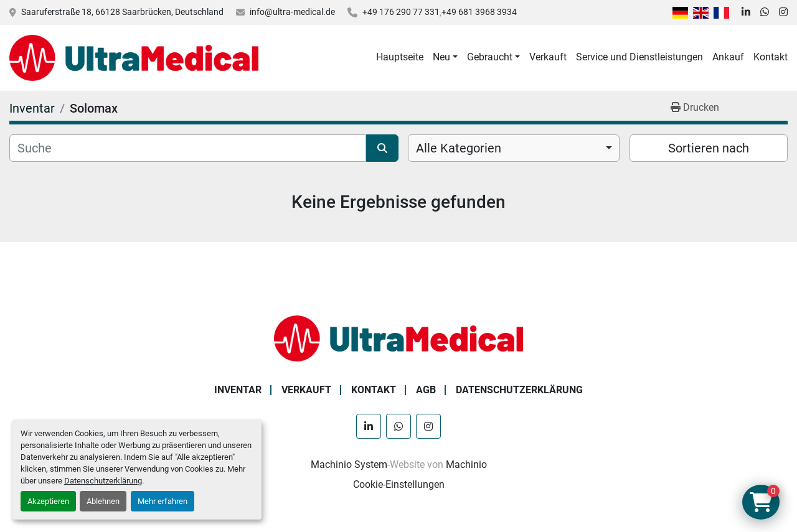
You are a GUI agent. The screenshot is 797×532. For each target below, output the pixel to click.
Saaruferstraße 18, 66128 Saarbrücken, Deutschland (122, 12)
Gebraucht (490, 57)
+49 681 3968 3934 (479, 12)
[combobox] (514, 148)
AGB (426, 390)
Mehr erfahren (163, 501)
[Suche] (188, 148)
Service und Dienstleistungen (639, 57)
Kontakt (771, 57)
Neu (441, 57)
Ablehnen (103, 501)
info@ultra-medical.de (292, 12)
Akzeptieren (48, 501)
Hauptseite (400, 57)
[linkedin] (746, 12)
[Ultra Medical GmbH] (398, 338)
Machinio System (349, 464)
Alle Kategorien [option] (459, 148)
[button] (445, 57)
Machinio (466, 464)
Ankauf (728, 57)
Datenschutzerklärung (103, 481)
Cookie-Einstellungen (399, 484)
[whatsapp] (765, 12)
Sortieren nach (709, 148)
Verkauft (548, 57)
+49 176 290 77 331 (401, 12)
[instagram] (783, 12)
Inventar (238, 390)
